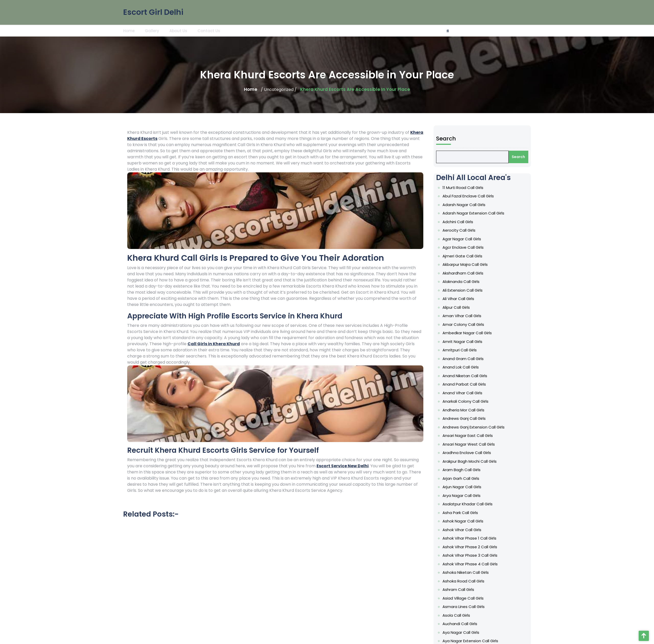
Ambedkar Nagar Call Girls (471, 333)
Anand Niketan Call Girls (469, 376)
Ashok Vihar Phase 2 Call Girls (474, 547)
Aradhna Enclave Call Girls (471, 453)
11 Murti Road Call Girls (467, 188)
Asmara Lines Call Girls (467, 607)
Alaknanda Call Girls (465, 282)
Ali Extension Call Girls (466, 290)
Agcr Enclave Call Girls (467, 247)
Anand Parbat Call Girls (468, 384)
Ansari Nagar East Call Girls (471, 436)
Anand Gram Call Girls (467, 359)
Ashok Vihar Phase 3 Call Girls (474, 555)
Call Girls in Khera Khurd (214, 344)
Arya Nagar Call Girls (465, 496)
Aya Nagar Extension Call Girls (474, 641)
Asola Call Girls (460, 615)
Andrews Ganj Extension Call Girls (477, 427)
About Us (178, 30)
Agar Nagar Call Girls (466, 239)
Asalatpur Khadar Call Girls (471, 504)
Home (129, 30)
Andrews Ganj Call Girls (468, 418)
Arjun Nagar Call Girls (466, 487)
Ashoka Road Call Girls (467, 581)
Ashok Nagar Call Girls (467, 521)
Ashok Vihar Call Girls (466, 530)
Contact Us (209, 30)
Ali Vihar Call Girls (462, 299)
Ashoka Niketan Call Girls (469, 572)
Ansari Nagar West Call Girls (472, 444)
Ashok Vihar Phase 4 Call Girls (474, 564)
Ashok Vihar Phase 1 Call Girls (473, 538)
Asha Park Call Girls (464, 513)
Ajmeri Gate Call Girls (466, 256)
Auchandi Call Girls (464, 624)
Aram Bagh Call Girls (465, 470)
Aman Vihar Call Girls (466, 316)
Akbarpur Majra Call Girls (469, 264)
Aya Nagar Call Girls (465, 632)
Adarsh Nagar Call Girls (468, 205)
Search (450, 139)
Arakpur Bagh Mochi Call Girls (473, 461)
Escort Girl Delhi (153, 11)
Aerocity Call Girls (463, 230)
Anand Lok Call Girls (464, 367)
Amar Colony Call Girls (467, 324)
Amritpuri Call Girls (463, 350)
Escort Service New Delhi (343, 466)
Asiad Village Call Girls (467, 598)
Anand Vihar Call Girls (466, 393)
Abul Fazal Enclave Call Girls (472, 196)
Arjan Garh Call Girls (465, 478)
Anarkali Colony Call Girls (469, 401)
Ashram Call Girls (462, 589)
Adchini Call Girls (462, 222)
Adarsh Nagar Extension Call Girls (477, 213)
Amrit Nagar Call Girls (466, 342)
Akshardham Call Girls (467, 273)
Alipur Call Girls (460, 307)
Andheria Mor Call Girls (467, 410)
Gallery (152, 30)
